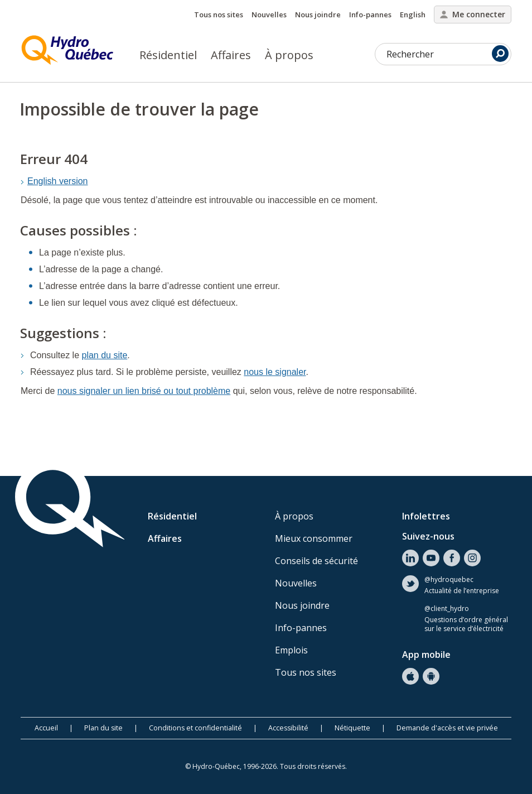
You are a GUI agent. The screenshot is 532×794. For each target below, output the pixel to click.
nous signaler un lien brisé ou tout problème (144, 391)
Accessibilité (288, 728)
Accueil (46, 728)
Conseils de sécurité (316, 561)
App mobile (426, 655)
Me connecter (473, 14)
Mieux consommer (314, 538)
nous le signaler (275, 372)
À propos (289, 55)
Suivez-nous (428, 536)
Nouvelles (269, 15)
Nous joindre (318, 15)
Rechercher (448, 54)
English (413, 15)
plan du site (105, 355)
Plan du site (103, 728)
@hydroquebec (449, 580)
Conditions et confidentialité (195, 728)
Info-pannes (370, 15)
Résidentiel (168, 55)
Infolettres (426, 516)
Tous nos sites (219, 15)
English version (58, 181)
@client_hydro (447, 609)
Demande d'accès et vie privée (447, 728)
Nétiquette (352, 728)
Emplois (291, 650)
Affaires (231, 55)
